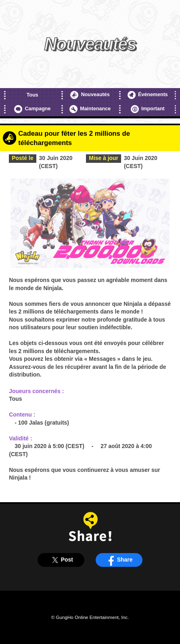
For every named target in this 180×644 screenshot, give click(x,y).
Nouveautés (90, 95)
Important (148, 109)
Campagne (32, 109)
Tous (32, 95)
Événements (148, 95)
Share (119, 560)
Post (61, 560)
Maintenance (90, 109)
